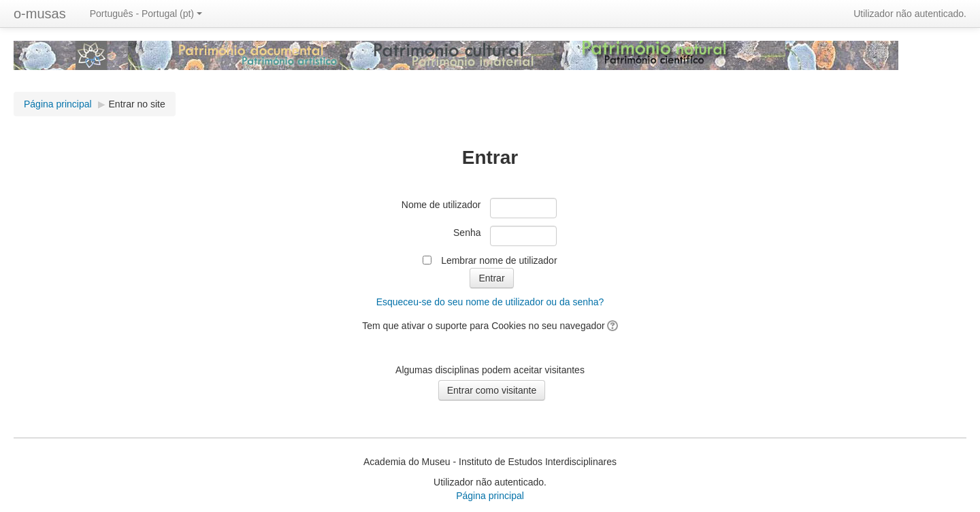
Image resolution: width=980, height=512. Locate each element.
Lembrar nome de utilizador (499, 260)
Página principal (490, 496)
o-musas (40, 14)
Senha (467, 233)
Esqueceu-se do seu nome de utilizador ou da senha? (490, 302)
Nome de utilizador (441, 205)
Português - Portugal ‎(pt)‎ (146, 14)
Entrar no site (137, 104)
